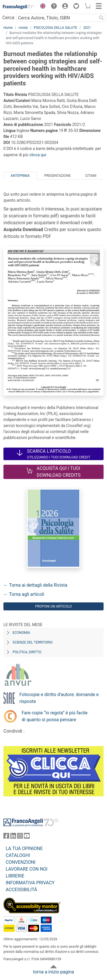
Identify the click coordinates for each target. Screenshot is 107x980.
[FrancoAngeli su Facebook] (6, 837)
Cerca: (9, 18)
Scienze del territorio (33, 642)
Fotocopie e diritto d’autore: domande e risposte (59, 698)
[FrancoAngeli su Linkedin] (13, 837)
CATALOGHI (18, 855)
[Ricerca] (101, 18)
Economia (21, 633)
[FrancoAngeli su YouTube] (27, 837)
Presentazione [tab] (57, 176)
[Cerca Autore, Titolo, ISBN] (56, 18)
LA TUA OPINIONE (24, 848)
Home (8, 28)
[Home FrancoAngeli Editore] (19, 7)
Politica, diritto (27, 652)
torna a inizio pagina (53, 972)
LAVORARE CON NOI (27, 869)
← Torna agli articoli (24, 594)
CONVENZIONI (21, 862)
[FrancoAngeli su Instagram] (20, 837)
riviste (23, 28)
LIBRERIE (15, 876)
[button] (41, 7)
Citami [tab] (91, 176)
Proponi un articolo (53, 606)
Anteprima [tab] (20, 176)
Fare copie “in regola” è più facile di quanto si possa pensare (55, 716)
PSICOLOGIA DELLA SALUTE (55, 28)
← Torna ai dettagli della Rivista (35, 585)
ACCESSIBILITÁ (21, 890)
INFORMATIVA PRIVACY (30, 883)
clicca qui (38, 155)
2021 (87, 28)
